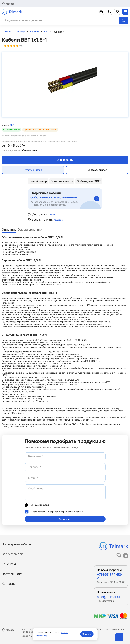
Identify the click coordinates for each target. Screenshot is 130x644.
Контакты (8, 584)
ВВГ (12, 125)
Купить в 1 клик (33, 170)
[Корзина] (117, 12)
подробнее (59, 220)
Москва (10, 4)
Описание (9, 229)
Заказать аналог (97, 170)
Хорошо (87, 634)
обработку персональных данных (67, 512)
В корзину (65, 160)
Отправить (65, 519)
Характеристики (30, 229)
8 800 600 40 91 (27, 426)
